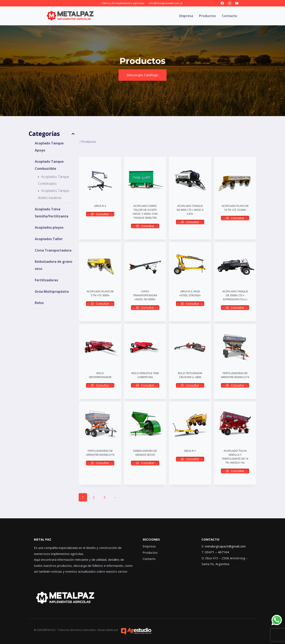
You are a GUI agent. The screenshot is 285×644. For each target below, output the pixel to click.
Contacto (230, 16)
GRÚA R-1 (190, 451)
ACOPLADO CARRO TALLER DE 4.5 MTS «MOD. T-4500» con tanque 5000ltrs (145, 212)
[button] (142, 75)
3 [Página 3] (104, 497)
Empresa (186, 16)
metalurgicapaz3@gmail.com (225, 546)
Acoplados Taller (49, 239)
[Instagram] (230, 3)
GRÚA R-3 (100, 206)
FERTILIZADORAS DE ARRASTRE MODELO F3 (235, 375)
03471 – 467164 (217, 552)
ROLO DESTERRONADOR (100, 375)
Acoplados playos (49, 227)
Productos (207, 16)
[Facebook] (222, 3)
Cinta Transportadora (53, 250)
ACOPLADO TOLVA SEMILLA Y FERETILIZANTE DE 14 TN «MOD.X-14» (235, 457)
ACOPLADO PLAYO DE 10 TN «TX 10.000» (235, 208)
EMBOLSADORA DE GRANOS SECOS (145, 453)
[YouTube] (237, 3)
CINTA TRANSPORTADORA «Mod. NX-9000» (145, 295)
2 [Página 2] (94, 497)
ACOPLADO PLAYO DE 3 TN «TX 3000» (100, 293)
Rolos (39, 303)
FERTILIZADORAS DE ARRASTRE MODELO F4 (100, 453)
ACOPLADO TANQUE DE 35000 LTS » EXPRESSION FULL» (235, 295)
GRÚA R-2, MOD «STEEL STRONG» (190, 293)
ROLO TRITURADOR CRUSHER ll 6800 (190, 375)
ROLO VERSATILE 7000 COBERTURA (145, 375)
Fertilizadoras (46, 280)
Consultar (102, 214)
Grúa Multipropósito (52, 291)
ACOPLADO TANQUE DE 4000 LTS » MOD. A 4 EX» (190, 210)
